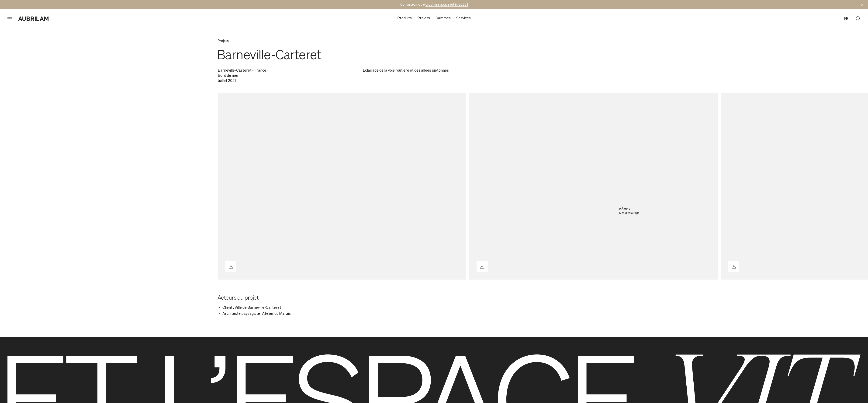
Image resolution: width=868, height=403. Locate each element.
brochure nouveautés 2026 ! (447, 5)
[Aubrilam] (33, 19)
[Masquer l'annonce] (862, 5)
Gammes (443, 18)
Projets (424, 18)
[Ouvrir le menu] (10, 19)
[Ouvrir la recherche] (858, 19)
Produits (405, 18)
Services (463, 18)
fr (846, 19)
